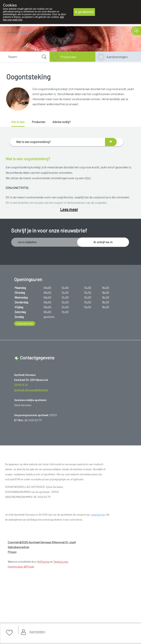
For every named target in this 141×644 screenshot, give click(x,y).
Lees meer (69, 300)
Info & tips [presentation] (18, 122)
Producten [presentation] (38, 122)
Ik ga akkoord (84, 12)
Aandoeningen (117, 57)
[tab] (19, 123)
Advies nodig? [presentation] (62, 122)
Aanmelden (37, 632)
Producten (68, 57)
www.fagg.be (98, 605)
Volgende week (25, 414)
